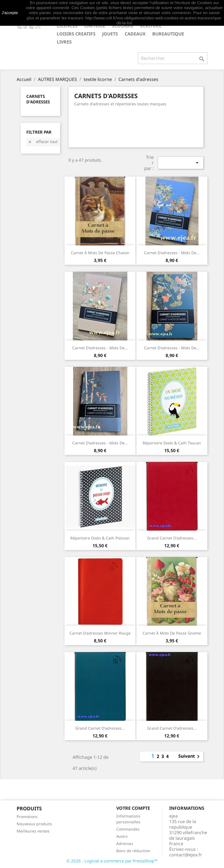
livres (64, 42)
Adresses (125, 843)
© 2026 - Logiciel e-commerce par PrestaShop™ (112, 861)
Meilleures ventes (33, 831)
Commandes (128, 829)
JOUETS (110, 34)
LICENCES (67, 26)
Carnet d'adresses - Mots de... (172, 253)
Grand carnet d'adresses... (172, 538)
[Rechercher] (173, 58)
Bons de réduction (133, 851)
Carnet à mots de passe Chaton (100, 253)
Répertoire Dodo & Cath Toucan (172, 443)
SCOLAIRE (123, 26)
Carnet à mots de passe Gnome (172, 633)
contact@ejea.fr (186, 855)
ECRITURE (151, 26)
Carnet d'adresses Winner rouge (100, 633)
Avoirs (122, 836)
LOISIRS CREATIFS (76, 34)
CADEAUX (135, 34)
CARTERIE (95, 26)
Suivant (190, 757)
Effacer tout (43, 142)
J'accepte (10, 13)
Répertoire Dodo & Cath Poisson (100, 538)
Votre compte (133, 808)
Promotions (27, 817)
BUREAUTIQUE (168, 34)
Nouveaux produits (34, 824)
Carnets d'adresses (38, 99)
